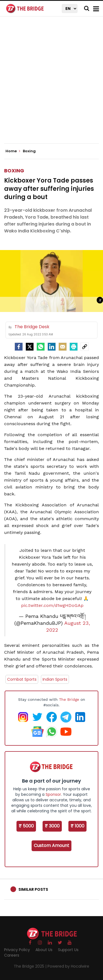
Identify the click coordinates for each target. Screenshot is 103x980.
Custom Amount (51, 845)
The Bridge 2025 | (31, 966)
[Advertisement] (51, 85)
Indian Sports (55, 679)
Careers (12, 955)
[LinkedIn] (52, 347)
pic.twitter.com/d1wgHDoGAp (52, 605)
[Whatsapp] (41, 347)
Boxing (14, 171)
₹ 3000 (52, 826)
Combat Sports (22, 679)
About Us (44, 950)
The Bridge (69, 699)
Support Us (68, 950)
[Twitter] (30, 347)
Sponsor (53, 794)
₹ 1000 (77, 826)
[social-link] (85, 347)
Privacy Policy (17, 950)
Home (13, 151)
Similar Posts (33, 889)
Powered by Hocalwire (68, 966)
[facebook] (19, 347)
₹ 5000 (26, 826)
